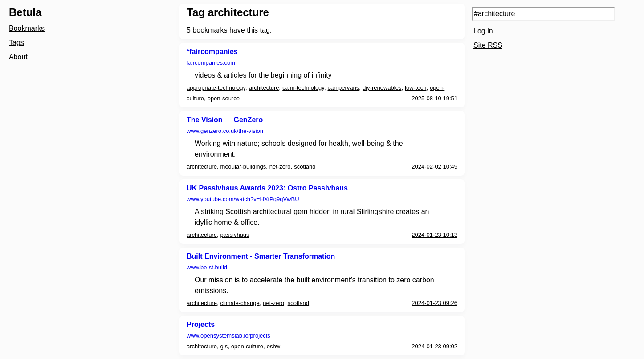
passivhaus (235, 235)
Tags (16, 43)
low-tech (416, 88)
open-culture (247, 346)
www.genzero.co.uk (225, 131)
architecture (264, 88)
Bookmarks (27, 28)
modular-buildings (243, 167)
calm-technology (303, 88)
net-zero (280, 167)
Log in (483, 31)
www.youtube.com (243, 199)
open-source (224, 98)
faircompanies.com (211, 63)
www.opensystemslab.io (228, 336)
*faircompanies (212, 52)
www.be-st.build (207, 267)
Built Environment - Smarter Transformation (261, 256)
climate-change (240, 303)
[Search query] (543, 14)
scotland (305, 167)
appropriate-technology (216, 88)
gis (224, 346)
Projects (201, 324)
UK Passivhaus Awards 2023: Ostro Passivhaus (267, 188)
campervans (344, 88)
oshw (273, 346)
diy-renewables (382, 88)
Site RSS (488, 45)
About (18, 57)
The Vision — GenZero (225, 120)
